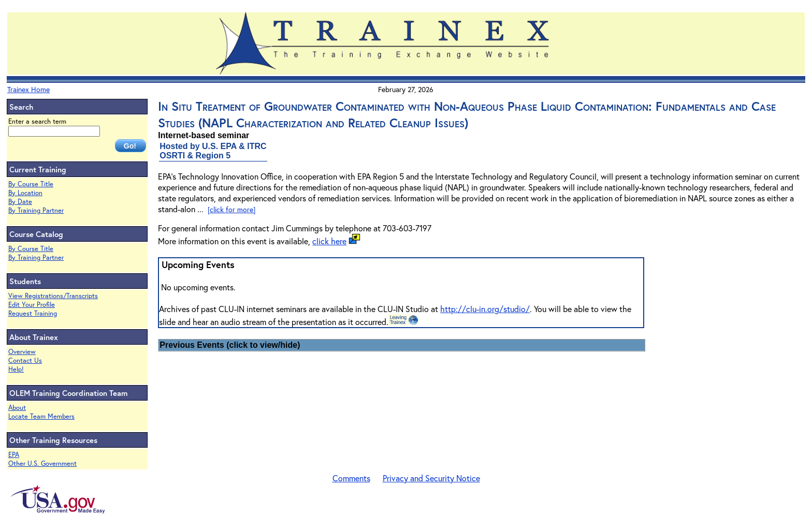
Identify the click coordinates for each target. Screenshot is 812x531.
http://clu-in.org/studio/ (485, 309)
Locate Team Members (41, 416)
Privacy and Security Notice (431, 478)
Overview (22, 352)
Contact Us (25, 360)
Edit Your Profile (32, 305)
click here (329, 241)
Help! (16, 369)
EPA (14, 455)
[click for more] (231, 209)
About (17, 408)
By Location (25, 193)
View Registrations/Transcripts (53, 296)
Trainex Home (28, 89)
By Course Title (31, 184)
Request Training (33, 313)
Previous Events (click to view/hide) (230, 345)
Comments (351, 478)
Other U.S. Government (42, 463)
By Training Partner (36, 210)
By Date (20, 202)
